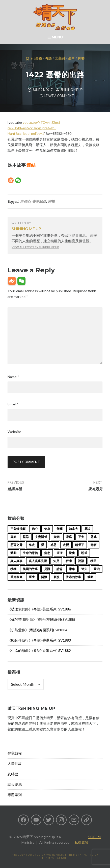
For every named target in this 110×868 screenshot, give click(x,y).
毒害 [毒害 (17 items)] (94, 545)
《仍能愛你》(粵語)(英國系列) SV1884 (37, 630)
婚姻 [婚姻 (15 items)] (57, 537)
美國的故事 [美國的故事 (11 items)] (30, 569)
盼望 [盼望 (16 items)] (84, 553)
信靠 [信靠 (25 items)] (47, 529)
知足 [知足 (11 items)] (56, 561)
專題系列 (15, 795)
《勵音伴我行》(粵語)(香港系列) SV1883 (39, 640)
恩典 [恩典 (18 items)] (94, 537)
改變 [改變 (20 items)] (66, 545)
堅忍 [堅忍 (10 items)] (26, 537)
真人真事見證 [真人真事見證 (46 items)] (38, 561)
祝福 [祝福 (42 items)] (81, 561)
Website (14, 432)
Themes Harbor (54, 858)
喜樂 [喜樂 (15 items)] (13, 537)
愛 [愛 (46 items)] (43, 545)
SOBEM (94, 837)
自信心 (25, 201)
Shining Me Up (72, 90)
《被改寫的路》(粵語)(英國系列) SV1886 (39, 609)
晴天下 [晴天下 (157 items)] (80, 545)
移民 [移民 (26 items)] (93, 561)
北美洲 (60, 58)
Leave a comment (59, 96)
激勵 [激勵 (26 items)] (13, 553)
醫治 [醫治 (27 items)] (97, 569)
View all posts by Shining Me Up (35, 247)
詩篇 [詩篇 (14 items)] (60, 569)
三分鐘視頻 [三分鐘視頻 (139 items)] (18, 529)
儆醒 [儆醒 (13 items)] (60, 529)
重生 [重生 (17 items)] (32, 577)
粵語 (48, 58)
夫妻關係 (39, 201)
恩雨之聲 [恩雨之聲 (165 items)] (16, 545)
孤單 (71, 58)
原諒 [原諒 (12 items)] (87, 529)
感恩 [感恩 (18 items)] (53, 545)
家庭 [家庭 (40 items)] (69, 537)
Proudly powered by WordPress (38, 855)
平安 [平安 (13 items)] (81, 537)
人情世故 (15, 763)
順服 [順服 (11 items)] (57, 577)
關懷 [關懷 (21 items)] (44, 577)
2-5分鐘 (36, 58)
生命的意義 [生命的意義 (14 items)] (30, 553)
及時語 (13, 774)
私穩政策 (81, 842)
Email (13, 404)
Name (13, 377)
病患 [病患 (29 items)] (47, 553)
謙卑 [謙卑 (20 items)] (72, 569)
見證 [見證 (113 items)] (47, 569)
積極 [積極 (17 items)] (13, 569)
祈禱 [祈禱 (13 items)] (69, 561)
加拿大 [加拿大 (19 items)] (73, 529)
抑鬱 (81, 58)
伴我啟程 (15, 753)
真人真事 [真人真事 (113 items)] (16, 561)
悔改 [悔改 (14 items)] (32, 545)
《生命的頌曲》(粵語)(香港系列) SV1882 (39, 650)
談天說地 (15, 784)
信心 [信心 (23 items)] (35, 529)
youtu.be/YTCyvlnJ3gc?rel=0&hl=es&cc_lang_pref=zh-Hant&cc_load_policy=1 (34, 128)
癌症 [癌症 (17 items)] (60, 553)
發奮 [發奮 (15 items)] (72, 553)
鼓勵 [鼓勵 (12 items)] (90, 577)
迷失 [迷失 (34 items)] (84, 569)
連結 (31, 165)
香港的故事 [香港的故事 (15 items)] (73, 577)
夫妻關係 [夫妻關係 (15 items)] (41, 537)
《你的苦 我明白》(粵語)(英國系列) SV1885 (41, 619)
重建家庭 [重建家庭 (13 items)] (16, 577)
